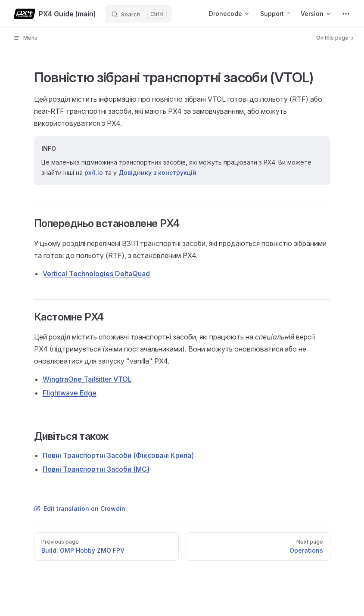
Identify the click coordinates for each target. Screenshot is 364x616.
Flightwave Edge (70, 393)
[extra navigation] (346, 14)
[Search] (139, 14)
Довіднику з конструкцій (157, 173)
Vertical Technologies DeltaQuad (96, 274)
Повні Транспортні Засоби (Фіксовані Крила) (118, 455)
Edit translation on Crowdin (80, 509)
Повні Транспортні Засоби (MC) (96, 469)
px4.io (94, 173)
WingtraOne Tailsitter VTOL (87, 379)
